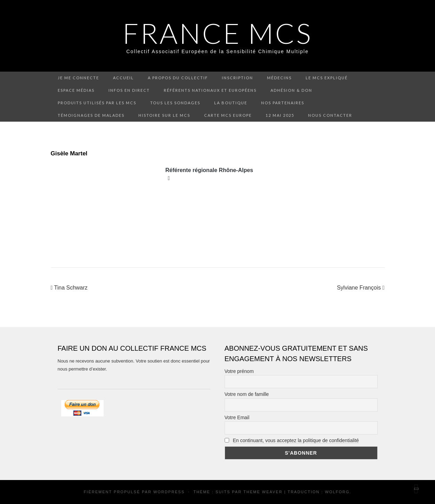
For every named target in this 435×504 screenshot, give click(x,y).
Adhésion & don (291, 90)
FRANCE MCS (217, 33)
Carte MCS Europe (228, 115)
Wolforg (337, 492)
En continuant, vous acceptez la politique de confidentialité (296, 440)
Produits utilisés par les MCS (97, 103)
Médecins (279, 78)
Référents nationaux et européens (210, 90)
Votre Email (237, 417)
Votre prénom (239, 371)
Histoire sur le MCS (164, 115)
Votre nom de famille (247, 394)
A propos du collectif (178, 78)
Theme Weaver (263, 492)
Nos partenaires (283, 103)
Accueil (123, 78)
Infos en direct (129, 90)
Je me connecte (78, 78)
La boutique (231, 103)
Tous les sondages (175, 103)
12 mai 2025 (280, 115)
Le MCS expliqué (327, 78)
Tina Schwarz (69, 288)
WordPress (169, 492)
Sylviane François (361, 288)
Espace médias (76, 90)
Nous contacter (330, 115)
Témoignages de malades (91, 115)
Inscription (237, 78)
